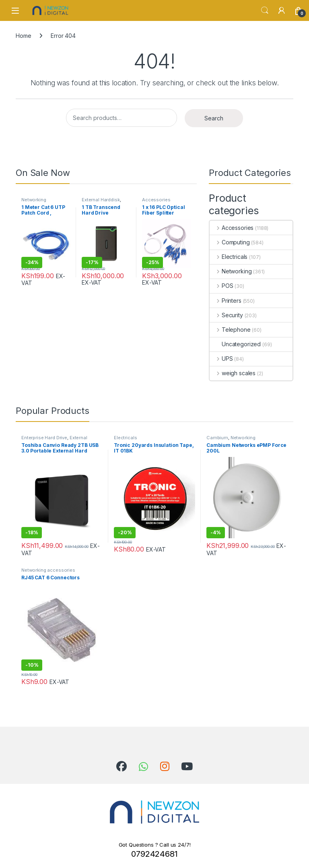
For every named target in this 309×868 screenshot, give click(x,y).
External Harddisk (101, 200)
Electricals (229, 257)
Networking (231, 271)
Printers (226, 301)
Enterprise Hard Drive (44, 438)
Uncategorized (235, 344)
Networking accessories (35, 202)
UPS (221, 359)
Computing (230, 242)
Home (23, 36)
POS (221, 286)
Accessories (156, 200)
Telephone (230, 330)
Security (226, 315)
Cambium (217, 438)
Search (265, 10)
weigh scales (233, 373)
